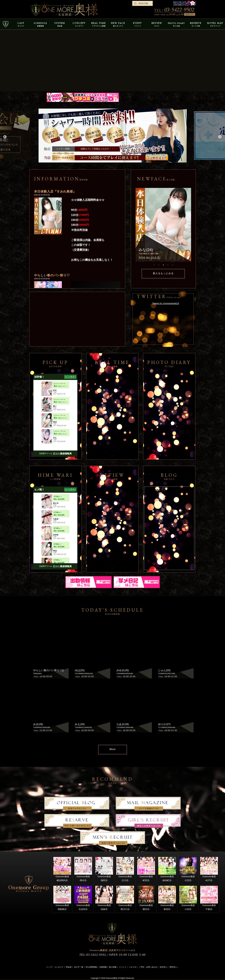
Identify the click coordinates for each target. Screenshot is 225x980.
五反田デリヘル (46, 453)
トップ (49, 967)
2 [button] (159, 265)
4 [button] (168, 265)
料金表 (69, 967)
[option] (113, 135)
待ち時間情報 (91, 967)
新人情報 (113, 967)
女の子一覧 (79, 967)
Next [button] (220, 137)
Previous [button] (5, 137)
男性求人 (173, 967)
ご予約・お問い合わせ (148, 967)
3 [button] (163, 265)
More (113, 749)
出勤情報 (103, 967)
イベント (123, 967)
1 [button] (154, 265)
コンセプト (59, 967)
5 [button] (173, 265)
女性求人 (163, 967)
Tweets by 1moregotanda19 (166, 303)
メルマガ (132, 967)
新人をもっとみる (163, 273)
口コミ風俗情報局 (62, 453)
